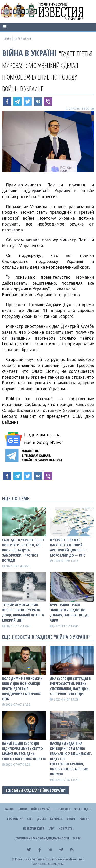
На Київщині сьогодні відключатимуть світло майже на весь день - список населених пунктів (24, 751)
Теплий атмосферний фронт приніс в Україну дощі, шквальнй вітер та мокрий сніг (23, 612)
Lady (51, 828)
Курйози (56, 819)
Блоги (23, 809)
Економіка (15, 819)
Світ (30, 819)
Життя (84, 819)
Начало (9, 809)
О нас (77, 838)
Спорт (71, 819)
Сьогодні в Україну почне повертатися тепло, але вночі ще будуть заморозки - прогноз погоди (23, 550)
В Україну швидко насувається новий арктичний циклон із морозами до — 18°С (68, 548)
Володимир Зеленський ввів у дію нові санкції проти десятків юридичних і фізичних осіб (22, 689)
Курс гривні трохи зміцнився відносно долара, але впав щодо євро (70, 612)
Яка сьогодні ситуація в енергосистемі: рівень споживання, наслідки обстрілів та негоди (71, 686)
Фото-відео (83, 809)
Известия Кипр (34, 828)
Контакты (66, 828)
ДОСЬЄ (42, 819)
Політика (63, 809)
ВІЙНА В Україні (29, 53)
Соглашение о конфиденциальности (42, 838)
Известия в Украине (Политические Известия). (50, 859)
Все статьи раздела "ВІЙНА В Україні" (35, 790)
